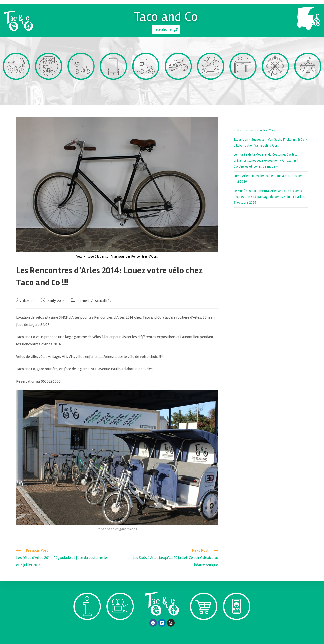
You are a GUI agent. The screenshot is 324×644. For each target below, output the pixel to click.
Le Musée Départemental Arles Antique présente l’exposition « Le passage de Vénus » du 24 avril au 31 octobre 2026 (269, 197)
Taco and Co (166, 15)
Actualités (103, 301)
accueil (83, 301)
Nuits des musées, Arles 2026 (254, 130)
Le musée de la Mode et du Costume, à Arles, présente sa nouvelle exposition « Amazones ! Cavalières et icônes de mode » (266, 161)
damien (29, 301)
